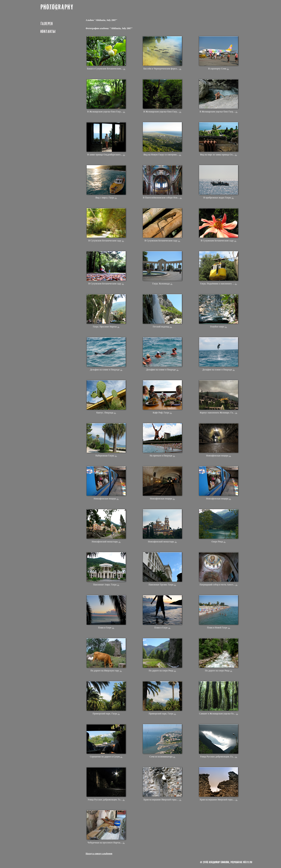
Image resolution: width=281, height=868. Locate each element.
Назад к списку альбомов (99, 854)
